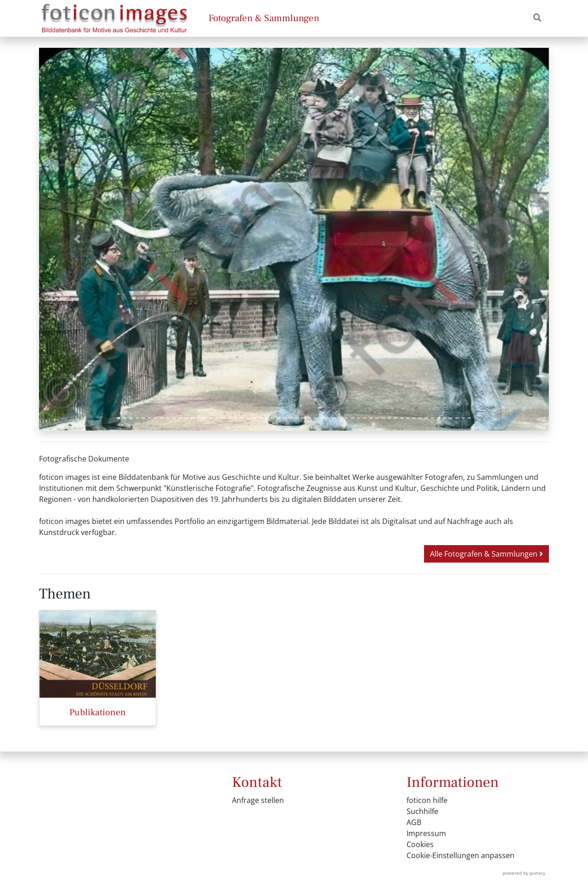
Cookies (420, 844)
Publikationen (98, 712)
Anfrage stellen (258, 800)
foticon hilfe (427, 800)
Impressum (426, 833)
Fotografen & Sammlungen (264, 18)
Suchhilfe (422, 811)
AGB (414, 822)
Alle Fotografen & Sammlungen (486, 554)
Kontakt (257, 782)
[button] (77, 239)
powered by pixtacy (524, 873)
